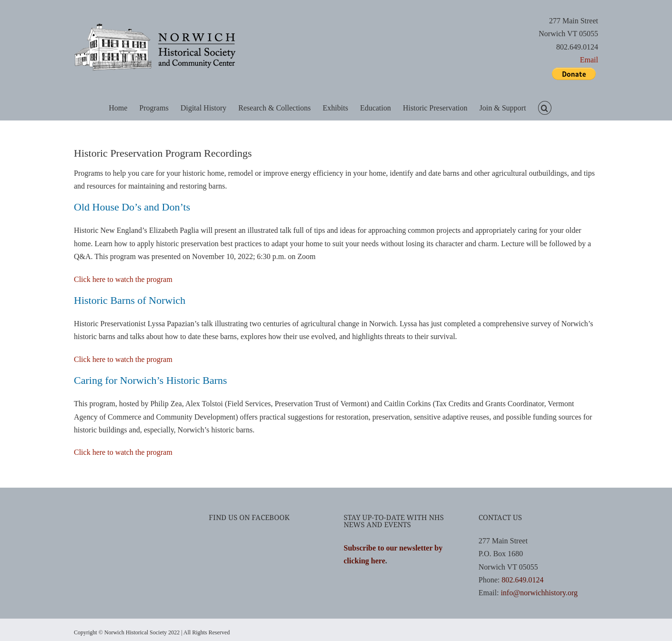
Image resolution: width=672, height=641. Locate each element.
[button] (545, 107)
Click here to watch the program (123, 279)
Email (589, 60)
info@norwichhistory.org (539, 593)
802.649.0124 (522, 580)
